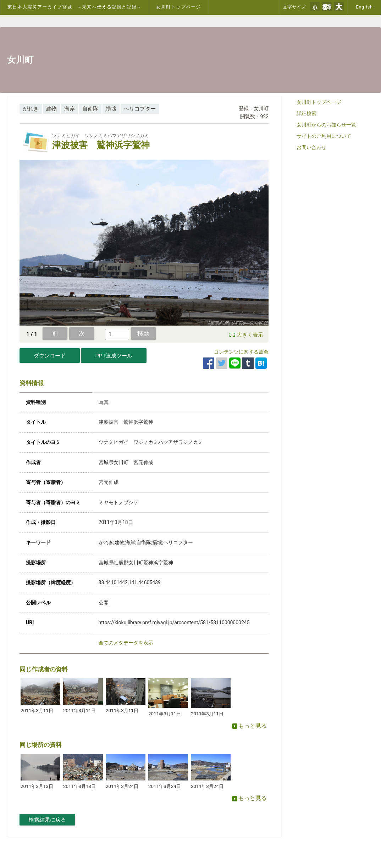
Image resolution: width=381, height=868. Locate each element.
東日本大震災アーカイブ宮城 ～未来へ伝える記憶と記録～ (74, 7)
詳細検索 (307, 113)
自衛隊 (90, 109)
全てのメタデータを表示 (126, 643)
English (364, 7)
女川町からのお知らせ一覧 (326, 125)
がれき (31, 109)
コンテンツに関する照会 (241, 352)
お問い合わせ (311, 147)
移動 (143, 333)
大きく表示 (250, 335)
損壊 (111, 109)
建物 (51, 109)
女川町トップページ (178, 7)
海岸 (70, 109)
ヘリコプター (140, 109)
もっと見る (249, 726)
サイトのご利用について (324, 136)
